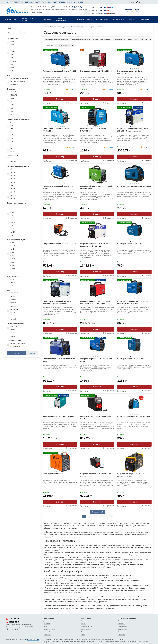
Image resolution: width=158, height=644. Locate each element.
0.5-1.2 (13, 242)
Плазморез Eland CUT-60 (53, 474)
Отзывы (62, 2)
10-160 (13, 176)
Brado (12, 51)
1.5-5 (12, 229)
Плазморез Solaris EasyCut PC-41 (131, 244)
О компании (85, 621)
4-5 (12, 128)
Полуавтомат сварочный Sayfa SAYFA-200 (60, 244)
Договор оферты (86, 626)
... (102, 517)
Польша (13, 333)
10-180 (13, 179)
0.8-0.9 (13, 259)
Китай (13, 330)
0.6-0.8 (13, 246)
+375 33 (100, 10)
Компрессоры (122, 629)
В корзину (60, 99)
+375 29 (102, 7)
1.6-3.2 (13, 235)
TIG (12, 102)
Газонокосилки (123, 626)
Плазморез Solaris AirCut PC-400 (130, 359)
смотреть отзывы (33, 640)
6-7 (12, 135)
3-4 (12, 125)
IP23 (12, 279)
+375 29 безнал (103, 13)
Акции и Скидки (49, 632)
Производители (86, 632)
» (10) (110, 517)
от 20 (12, 151)
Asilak (12, 45)
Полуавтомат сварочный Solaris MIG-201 (60, 71)
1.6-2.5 (13, 232)
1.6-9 (12, 206)
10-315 (13, 192)
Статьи (83, 635)
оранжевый (14, 309)
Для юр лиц (78, 2)
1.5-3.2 (13, 222)
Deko (12, 64)
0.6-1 (12, 249)
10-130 (13, 172)
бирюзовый (14, 293)
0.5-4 (12, 212)
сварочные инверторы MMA (81, 39)
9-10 (12, 145)
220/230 (13, 159)
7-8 (12, 138)
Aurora (13, 48)
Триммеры (121, 635)
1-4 (12, 216)
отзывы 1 (73, 90)
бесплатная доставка (18, 343)
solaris (130, 39)
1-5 (12, 219)
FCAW (13, 115)
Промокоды (47, 635)
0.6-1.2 (13, 252)
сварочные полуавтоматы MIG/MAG (57, 39)
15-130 (13, 199)
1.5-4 (12, 225)
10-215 (13, 185)
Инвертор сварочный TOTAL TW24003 (58, 416)
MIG (12, 108)
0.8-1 (12, 262)
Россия (13, 336)
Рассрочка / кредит (49, 2)
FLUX (12, 111)
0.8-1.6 (13, 269)
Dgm (12, 68)
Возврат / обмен (86, 629)
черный (13, 319)
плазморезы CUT (119, 39)
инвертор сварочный (18, 81)
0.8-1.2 (13, 265)
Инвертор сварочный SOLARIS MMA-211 (134, 416)
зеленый (13, 303)
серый (13, 313)
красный (13, 306)
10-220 (13, 189)
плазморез (14, 85)
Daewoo (13, 61)
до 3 (12, 122)
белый (13, 296)
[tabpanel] (97, 290)
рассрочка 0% (15, 347)
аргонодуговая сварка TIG (102, 39)
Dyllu (12, 71)
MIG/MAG (14, 95)
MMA (12, 98)
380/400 (13, 162)
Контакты (19, 2)
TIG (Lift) (13, 92)
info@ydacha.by (76, 7)
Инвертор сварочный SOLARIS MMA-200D (134, 186)
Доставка (29, 2)
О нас (70, 2)
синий (13, 316)
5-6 (12, 132)
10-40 (12, 169)
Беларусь (14, 326)
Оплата (37, 2)
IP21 (12, 286)
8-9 (12, 142)
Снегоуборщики (123, 621)
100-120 (13, 195)
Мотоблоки (121, 624)
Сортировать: (48, 45)
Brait (12, 54)
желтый (13, 299)
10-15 (12, 148)
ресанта (144, 39)
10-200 (13, 182)
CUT (12, 105)
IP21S (13, 282)
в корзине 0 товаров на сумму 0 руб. (132, 10)
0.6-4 (12, 256)
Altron (12, 41)
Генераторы (122, 632)
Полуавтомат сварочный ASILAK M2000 (96, 71)
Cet (12, 58)
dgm (137, 39)
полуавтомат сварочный (19, 78)
